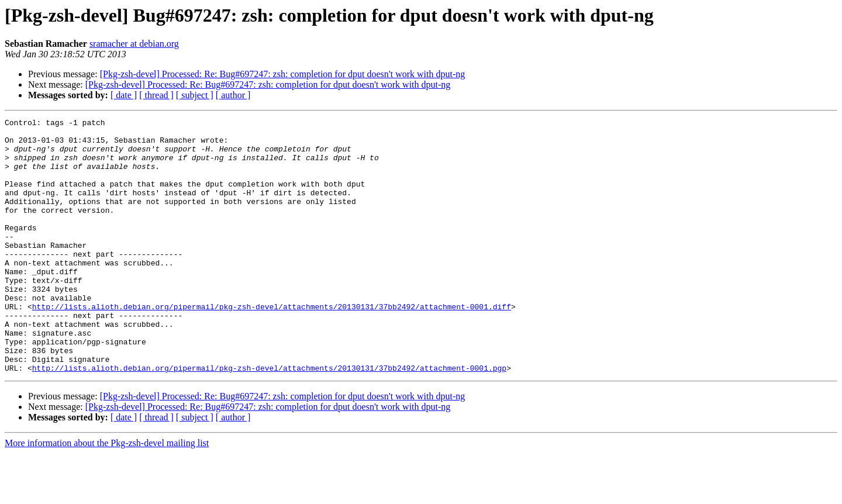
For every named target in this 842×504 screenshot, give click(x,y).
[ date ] (124, 95)
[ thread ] (156, 95)
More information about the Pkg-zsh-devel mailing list (107, 494)
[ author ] (233, 95)
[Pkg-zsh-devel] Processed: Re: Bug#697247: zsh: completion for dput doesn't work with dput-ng (283, 74)
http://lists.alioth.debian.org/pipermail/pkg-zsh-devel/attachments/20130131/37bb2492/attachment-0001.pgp (269, 419)
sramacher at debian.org (134, 44)
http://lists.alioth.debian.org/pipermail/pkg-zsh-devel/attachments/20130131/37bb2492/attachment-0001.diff (272, 345)
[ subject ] (195, 95)
